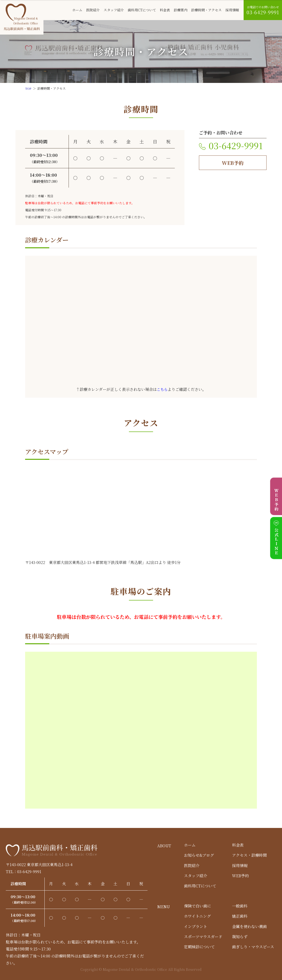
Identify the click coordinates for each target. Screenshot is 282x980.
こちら (162, 389)
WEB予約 (233, 163)
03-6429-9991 (236, 145)
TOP (28, 88)
